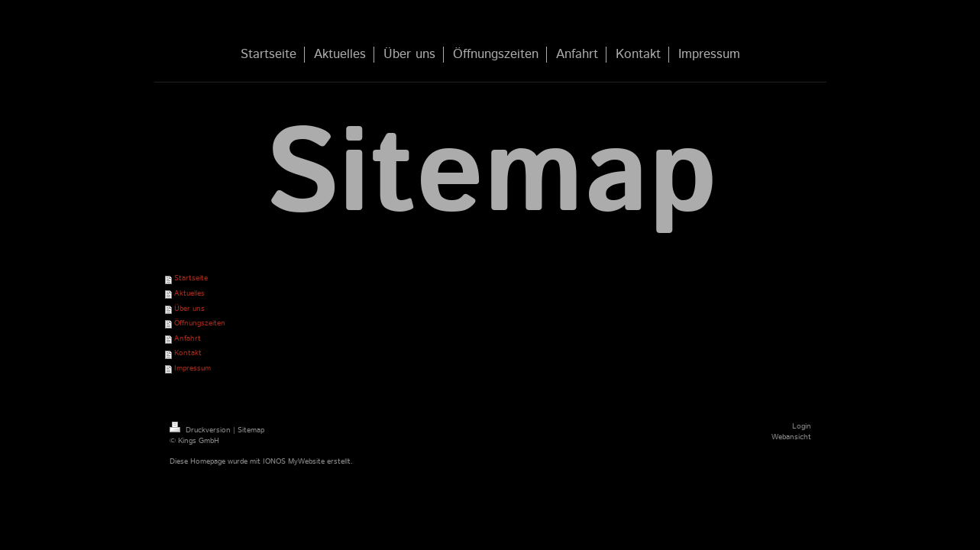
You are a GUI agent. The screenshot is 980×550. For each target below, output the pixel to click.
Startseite (191, 278)
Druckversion (201, 430)
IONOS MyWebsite (294, 461)
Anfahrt (188, 338)
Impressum (192, 368)
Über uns (189, 309)
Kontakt (188, 353)
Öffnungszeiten (200, 323)
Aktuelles (189, 293)
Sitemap (251, 430)
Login (802, 426)
